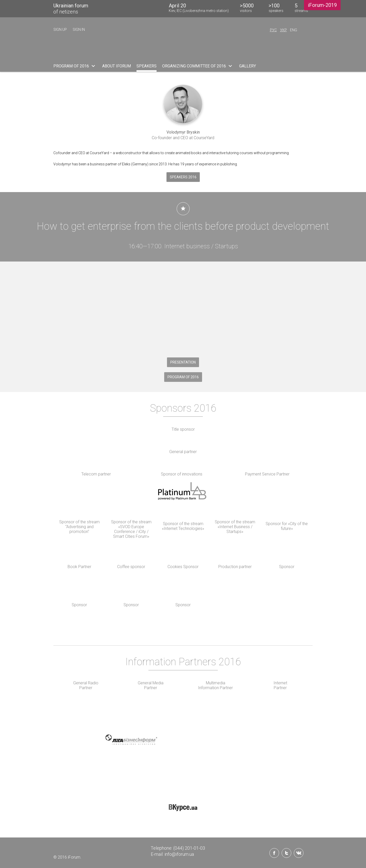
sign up (60, 30)
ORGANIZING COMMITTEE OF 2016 (198, 66)
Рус (273, 30)
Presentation (183, 362)
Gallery (248, 66)
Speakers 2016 (183, 177)
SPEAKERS (147, 66)
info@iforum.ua (179, 854)
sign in (79, 30)
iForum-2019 (322, 5)
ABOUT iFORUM (117, 66)
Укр (284, 30)
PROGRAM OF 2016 (75, 66)
